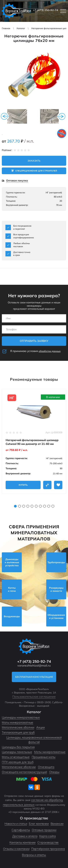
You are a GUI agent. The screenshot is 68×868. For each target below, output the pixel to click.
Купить (23, 485)
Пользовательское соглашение (34, 697)
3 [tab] (24, 506)
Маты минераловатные (17, 722)
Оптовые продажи (44, 830)
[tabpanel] (34, 441)
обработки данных (50, 351)
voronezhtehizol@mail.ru (34, 665)
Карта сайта (47, 836)
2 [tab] (19, 506)
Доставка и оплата (25, 836)
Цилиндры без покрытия (18, 747)
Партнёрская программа (48, 849)
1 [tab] (15, 506)
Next (61, 116)
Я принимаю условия (35, 351)
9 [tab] (49, 506)
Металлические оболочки (19, 767)
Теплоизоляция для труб (18, 732)
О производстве (48, 842)
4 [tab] (28, 506)
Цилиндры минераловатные (21, 717)
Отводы (54, 772)
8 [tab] (45, 506)
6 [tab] (36, 506)
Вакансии (57, 824)
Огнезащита (46, 767)
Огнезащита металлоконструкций (24, 772)
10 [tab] (53, 506)
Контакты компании (22, 842)
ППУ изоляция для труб (18, 762)
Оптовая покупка (17, 181)
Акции (40, 727)
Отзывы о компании (16, 849)
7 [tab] (40, 506)
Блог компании (39, 824)
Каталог (21, 28)
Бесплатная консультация (34, 677)
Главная (6, 28)
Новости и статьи (16, 824)
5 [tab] (32, 506)
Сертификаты (21, 830)
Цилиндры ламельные (17, 752)
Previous (5, 116)
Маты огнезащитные (16, 757)
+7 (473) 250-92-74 (46, 10)
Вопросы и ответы (34, 855)
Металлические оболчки (18, 727)
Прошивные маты (44, 757)
